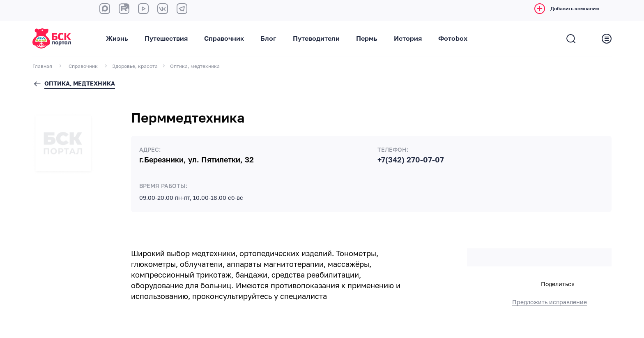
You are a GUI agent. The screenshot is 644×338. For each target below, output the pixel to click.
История (408, 39)
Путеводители (316, 39)
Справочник (224, 39)
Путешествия (166, 39)
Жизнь (117, 39)
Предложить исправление (550, 302)
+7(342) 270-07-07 (411, 160)
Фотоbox (453, 39)
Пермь (367, 39)
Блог (268, 39)
